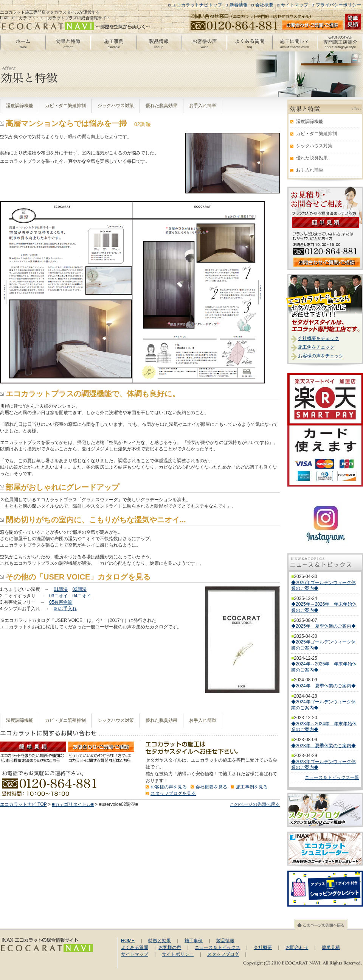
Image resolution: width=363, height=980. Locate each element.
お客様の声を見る (169, 787)
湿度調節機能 (20, 106)
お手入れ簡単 (203, 106)
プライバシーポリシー (338, 5)
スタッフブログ (223, 954)
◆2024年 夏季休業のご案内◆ (323, 686)
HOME (128, 941)
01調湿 (61, 589)
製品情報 (225, 941)
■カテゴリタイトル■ (73, 804)
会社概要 (264, 5)
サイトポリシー (178, 954)
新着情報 (239, 5)
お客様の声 (170, 947)
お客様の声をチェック (321, 356)
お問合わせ (297, 947)
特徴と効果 (160, 941)
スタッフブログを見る (173, 793)
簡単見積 (331, 947)
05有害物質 (61, 602)
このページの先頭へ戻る (255, 804)
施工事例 (194, 941)
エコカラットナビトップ (197, 5)
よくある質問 (135, 947)
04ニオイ (81, 596)
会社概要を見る (211, 787)
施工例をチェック (316, 347)
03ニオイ (58, 596)
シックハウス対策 (116, 106)
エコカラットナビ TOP (23, 804)
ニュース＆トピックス (217, 947)
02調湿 (79, 589)
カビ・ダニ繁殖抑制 (65, 106)
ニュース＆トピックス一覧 (332, 777)
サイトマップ (295, 5)
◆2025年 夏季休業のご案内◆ (323, 626)
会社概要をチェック (318, 338)
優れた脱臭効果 (161, 106)
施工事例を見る (252, 787)
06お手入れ (65, 609)
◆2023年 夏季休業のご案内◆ (323, 746)
